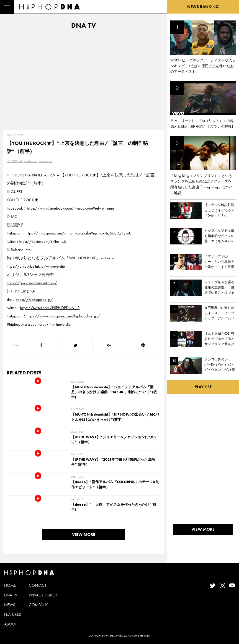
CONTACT (38, 585)
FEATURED (13, 614)
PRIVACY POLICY (43, 595)
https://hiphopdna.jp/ (34, 299)
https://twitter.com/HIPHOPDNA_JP (50, 308)
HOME (10, 585)
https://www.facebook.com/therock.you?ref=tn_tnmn (70, 208)
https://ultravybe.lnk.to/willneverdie (36, 266)
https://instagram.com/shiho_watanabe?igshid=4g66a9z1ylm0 (79, 233)
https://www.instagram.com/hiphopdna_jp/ (63, 316)
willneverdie (45, 161)
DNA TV (11, 595)
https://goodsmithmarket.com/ (32, 283)
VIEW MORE (84, 535)
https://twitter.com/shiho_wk (42, 241)
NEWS (10, 605)
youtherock (31, 161)
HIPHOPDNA (15, 161)
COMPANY (38, 605)
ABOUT (10, 624)
